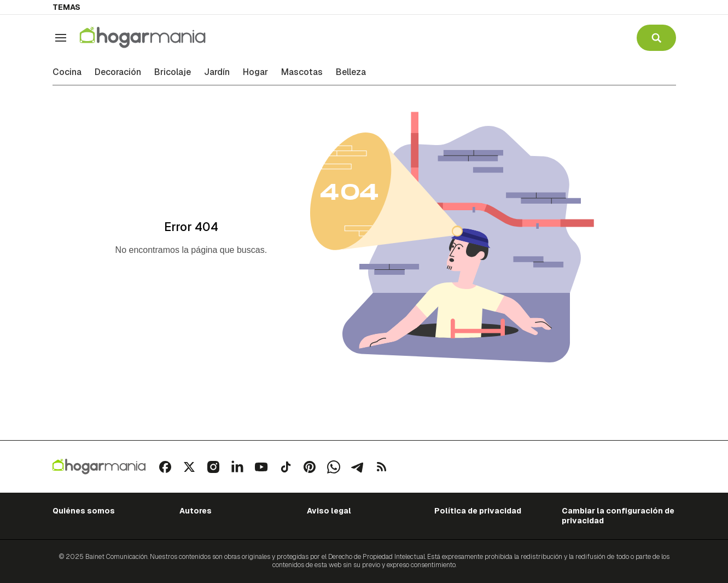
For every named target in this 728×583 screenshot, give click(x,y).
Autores (196, 511)
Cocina (67, 72)
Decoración (118, 72)
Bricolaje (173, 72)
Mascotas (302, 72)
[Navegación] (61, 38)
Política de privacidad (478, 511)
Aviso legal (329, 511)
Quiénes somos (84, 511)
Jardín (217, 72)
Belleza (351, 72)
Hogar (255, 72)
